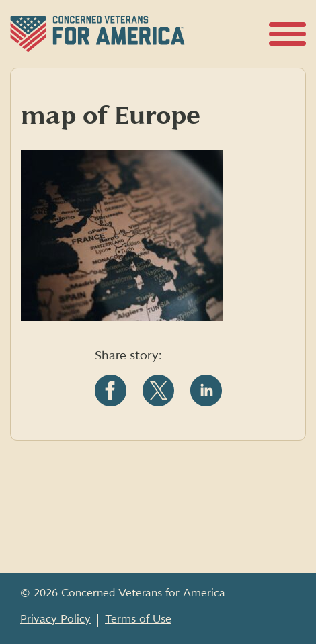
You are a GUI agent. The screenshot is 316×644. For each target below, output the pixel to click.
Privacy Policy (55, 619)
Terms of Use (138, 619)
